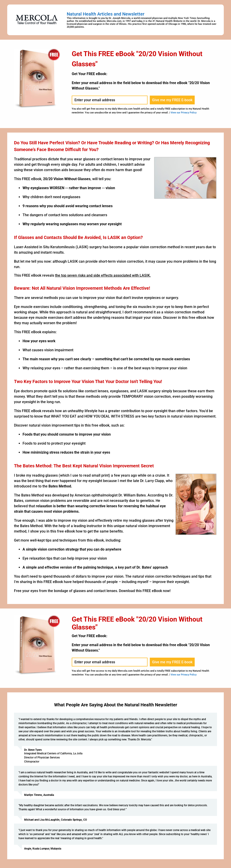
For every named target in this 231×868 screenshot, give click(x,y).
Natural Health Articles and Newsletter (106, 14)
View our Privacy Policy (184, 113)
